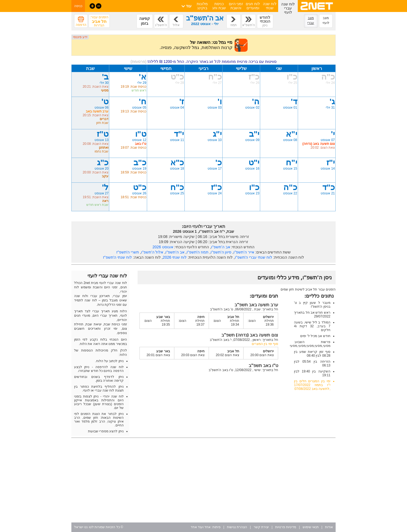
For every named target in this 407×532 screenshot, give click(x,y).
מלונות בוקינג (202, 6)
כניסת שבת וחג (219, 6)
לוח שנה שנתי (270, 6)
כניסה (78, 6)
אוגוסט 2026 (163, 247)
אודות (329, 527)
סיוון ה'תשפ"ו (221, 252)
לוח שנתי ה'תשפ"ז (117, 257)
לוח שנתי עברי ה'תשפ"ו (253, 257)
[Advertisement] (203, 480)
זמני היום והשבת (236, 6)
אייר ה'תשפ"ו (244, 252)
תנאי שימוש (311, 527)
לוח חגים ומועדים (253, 6)
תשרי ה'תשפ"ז (128, 252)
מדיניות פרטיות (286, 527)
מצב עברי (311, 20)
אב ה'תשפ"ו (221, 247)
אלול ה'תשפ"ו (152, 252)
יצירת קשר (261, 527)
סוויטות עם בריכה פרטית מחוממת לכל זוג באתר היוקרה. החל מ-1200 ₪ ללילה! (203, 62)
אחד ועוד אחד (201, 527)
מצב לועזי (326, 20)
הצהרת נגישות (237, 527)
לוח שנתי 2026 (175, 257)
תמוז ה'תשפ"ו (198, 252)
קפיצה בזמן (145, 21)
